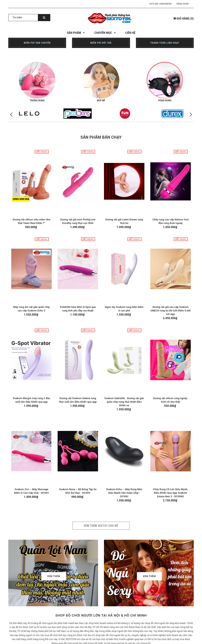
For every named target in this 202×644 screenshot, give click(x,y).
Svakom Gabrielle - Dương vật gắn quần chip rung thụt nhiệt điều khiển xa (124, 402)
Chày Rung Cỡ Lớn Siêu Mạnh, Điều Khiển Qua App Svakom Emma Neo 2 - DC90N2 (171, 493)
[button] (191, 115)
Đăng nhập (183, 4)
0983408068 (166, 4)
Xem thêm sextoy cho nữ (101, 526)
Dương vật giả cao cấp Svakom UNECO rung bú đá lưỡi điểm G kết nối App (171, 311)
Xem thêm (54, 576)
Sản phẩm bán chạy (101, 137)
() (183, 19)
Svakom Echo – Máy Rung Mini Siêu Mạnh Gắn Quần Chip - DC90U (124, 493)
